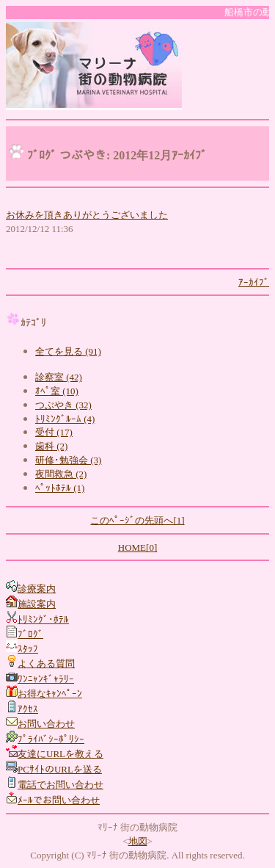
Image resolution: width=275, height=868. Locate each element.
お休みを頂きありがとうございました (87, 215)
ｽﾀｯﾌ (28, 649)
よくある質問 (46, 663)
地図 (138, 841)
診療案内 (37, 589)
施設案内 (37, 604)
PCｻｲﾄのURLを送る (60, 769)
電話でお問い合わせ (60, 785)
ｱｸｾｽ (28, 709)
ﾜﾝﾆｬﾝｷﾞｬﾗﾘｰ (46, 679)
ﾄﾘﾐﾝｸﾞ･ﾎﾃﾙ (43, 619)
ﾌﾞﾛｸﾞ (30, 634)
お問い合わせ (46, 724)
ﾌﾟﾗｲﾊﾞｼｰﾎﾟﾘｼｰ (51, 739)
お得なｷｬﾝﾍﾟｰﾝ (50, 694)
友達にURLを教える (60, 754)
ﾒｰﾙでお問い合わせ (59, 800)
